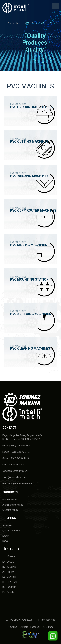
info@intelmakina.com (14, 465)
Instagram (48, 627)
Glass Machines (10, 510)
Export (6, 536)
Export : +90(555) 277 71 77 (16, 452)
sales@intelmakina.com (14, 477)
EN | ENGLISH (9, 562)
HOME (27, 23)
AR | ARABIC (9, 572)
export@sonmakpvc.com (15, 471)
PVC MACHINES (44, 23)
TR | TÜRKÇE (9, 557)
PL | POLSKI (8, 592)
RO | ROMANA (9, 587)
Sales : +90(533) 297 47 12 (16, 458)
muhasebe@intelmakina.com (17, 484)
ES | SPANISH (9, 577)
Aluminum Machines (13, 505)
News (5, 541)
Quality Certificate (11, 531)
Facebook (35, 627)
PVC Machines (10, 500)
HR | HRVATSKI (10, 582)
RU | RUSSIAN (9, 567)
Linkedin (24, 627)
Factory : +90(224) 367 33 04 (17, 446)
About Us (7, 526)
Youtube (13, 627)
